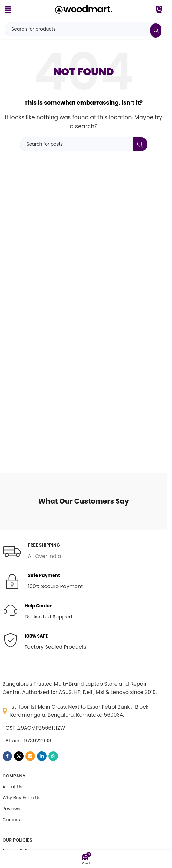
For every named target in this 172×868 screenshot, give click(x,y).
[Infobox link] (32, 551)
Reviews (11, 809)
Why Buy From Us (22, 798)
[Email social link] (30, 756)
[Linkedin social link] (42, 756)
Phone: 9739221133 (29, 741)
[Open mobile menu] (8, 10)
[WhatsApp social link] (53, 756)
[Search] (84, 29)
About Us (12, 787)
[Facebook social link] (7, 756)
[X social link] (19, 756)
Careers (11, 820)
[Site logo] (84, 9)
